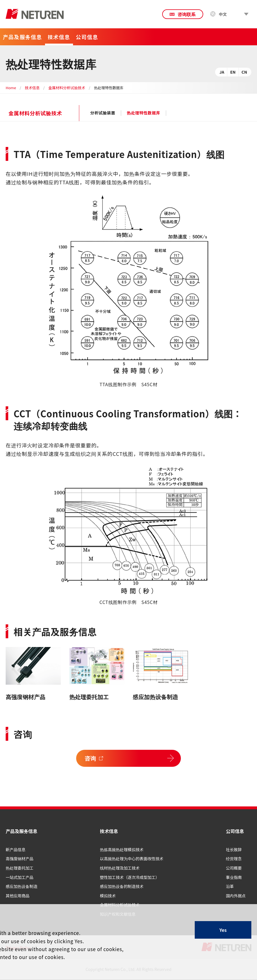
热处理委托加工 (89, 697)
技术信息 (32, 88)
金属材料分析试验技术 (67, 88)
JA (222, 72)
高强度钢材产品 (25, 697)
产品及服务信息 (22, 831)
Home (11, 88)
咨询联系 (187, 14)
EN (233, 72)
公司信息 (235, 831)
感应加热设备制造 (155, 697)
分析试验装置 (103, 113)
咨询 (90, 758)
